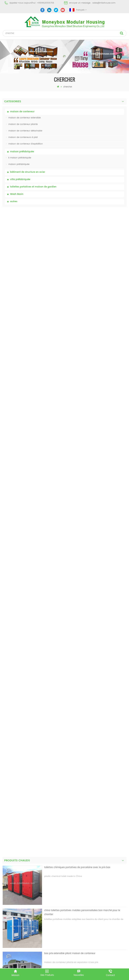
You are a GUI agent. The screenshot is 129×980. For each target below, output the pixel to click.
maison (6, 746)
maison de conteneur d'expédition (24, 144)
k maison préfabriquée (19, 158)
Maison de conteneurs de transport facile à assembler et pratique (80, 396)
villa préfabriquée (20, 180)
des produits (9, 758)
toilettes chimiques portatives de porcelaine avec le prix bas (77, 224)
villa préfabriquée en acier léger (18, 901)
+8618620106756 (45, 3)
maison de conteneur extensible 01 (20, 913)
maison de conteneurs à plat (22, 137)
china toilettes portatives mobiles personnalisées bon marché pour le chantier (82, 269)
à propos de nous (12, 752)
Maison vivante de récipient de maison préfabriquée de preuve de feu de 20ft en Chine (84, 355)
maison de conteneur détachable (24, 131)
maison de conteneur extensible (23, 118)
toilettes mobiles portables (16, 889)
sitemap (7, 782)
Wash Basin (17, 194)
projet (5, 764)
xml (4, 788)
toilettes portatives (12, 865)
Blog (5, 776)
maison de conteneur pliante (22, 124)
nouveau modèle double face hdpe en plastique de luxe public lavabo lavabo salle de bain (83, 484)
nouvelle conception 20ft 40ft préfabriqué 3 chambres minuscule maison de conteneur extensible (84, 441)
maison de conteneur (22, 112)
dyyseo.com (116, 965)
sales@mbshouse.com (104, 3)
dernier (71, 664)
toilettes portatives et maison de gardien (33, 187)
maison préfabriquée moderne (18, 871)
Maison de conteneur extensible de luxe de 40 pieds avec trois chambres (84, 525)
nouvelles (7, 770)
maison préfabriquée (22, 152)
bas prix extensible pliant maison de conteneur (70, 310)
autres (14, 202)
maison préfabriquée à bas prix (18, 883)
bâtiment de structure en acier (28, 172)
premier (59, 664)
